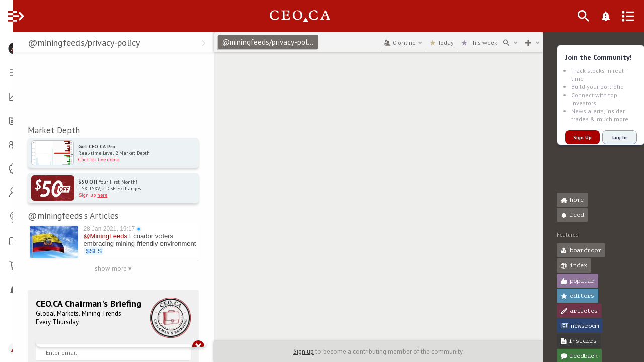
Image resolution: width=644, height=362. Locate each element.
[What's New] (622, 16)
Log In (607, 138)
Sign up (301, 352)
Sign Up (570, 138)
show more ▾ (121, 269)
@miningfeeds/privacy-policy (278, 42)
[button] (10, 44)
